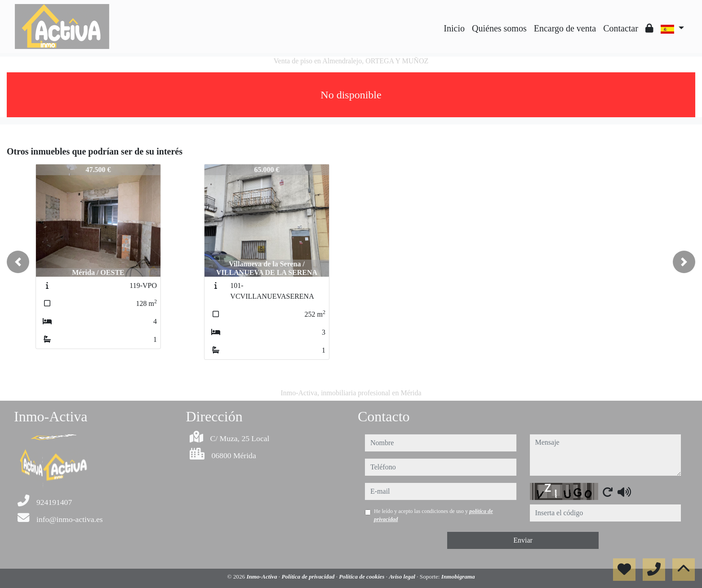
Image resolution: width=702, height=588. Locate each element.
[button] (18, 262)
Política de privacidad (309, 577)
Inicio (454, 28)
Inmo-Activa (262, 577)
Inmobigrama (458, 577)
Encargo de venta (565, 28)
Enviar (523, 540)
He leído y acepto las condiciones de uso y (433, 515)
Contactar (621, 28)
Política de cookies (362, 577)
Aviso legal (403, 577)
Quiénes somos (499, 28)
